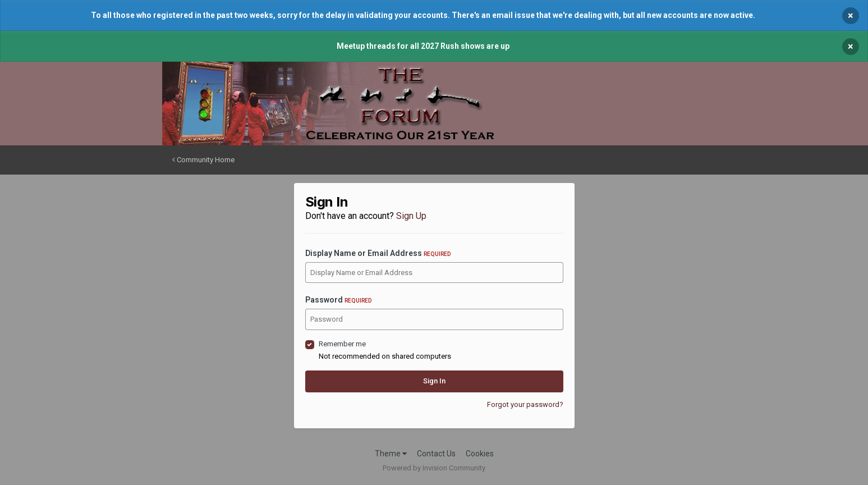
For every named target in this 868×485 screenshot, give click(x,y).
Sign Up (411, 216)
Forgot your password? (525, 404)
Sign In (434, 381)
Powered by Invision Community (434, 468)
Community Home (203, 160)
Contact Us (436, 454)
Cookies (480, 454)
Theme (391, 454)
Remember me (342, 344)
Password (338, 300)
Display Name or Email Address (378, 253)
